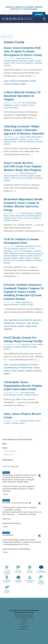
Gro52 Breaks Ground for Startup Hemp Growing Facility (23, 339)
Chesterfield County (14, 395)
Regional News (27, 61)
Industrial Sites (29, 345)
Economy (34, 365)
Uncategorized (11, 108)
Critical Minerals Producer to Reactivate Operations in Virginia (22, 96)
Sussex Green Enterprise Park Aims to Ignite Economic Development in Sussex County (23, 51)
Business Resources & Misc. (29, 246)
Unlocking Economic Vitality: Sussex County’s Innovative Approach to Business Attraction (24, 130)
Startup (37, 368)
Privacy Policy (24, 629)
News (5, 448)
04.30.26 (6, 473)
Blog (23, 137)
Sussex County (28, 105)
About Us (24, 624)
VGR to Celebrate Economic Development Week (21, 241)
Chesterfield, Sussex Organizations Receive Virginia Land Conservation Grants (23, 386)
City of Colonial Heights (15, 249)
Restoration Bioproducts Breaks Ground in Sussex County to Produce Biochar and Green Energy (23, 205)
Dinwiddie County (12, 105)
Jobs (29, 323)
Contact (24, 621)
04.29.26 (6, 500)
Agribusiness (27, 213)
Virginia (21, 326)
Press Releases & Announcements (26, 216)
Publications (8, 460)
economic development (19, 81)
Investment (21, 323)
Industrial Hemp (25, 368)
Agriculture (13, 320)
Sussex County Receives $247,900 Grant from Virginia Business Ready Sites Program (23, 166)
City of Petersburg (28, 103)
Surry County (25, 258)
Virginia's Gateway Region (15, 84)
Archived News (28, 393)
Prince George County (31, 256)
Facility (33, 81)
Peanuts (35, 323)
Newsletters (8, 455)
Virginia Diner (31, 326)
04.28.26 (6, 533)
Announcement (26, 320)
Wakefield (8, 329)
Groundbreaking (11, 368)
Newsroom (24, 627)
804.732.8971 (24, 619)
